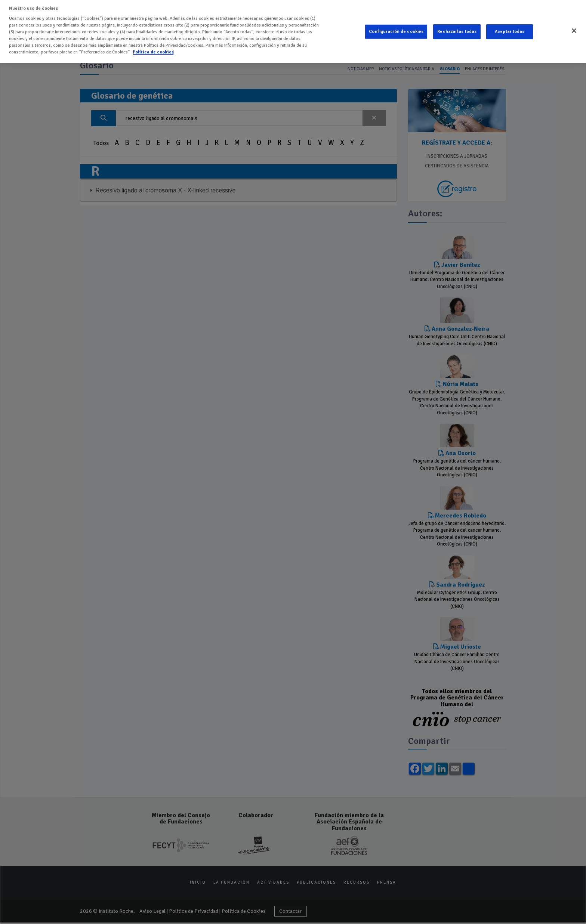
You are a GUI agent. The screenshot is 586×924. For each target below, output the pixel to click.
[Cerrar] (574, 29)
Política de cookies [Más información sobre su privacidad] (153, 50)
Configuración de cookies (396, 30)
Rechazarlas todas (457, 30)
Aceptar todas (510, 30)
